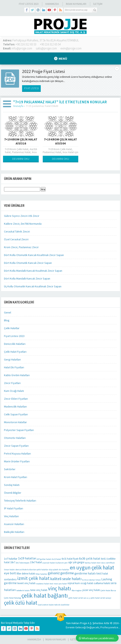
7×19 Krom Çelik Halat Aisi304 (60, 141)
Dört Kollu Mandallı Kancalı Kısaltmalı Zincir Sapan (33, 271)
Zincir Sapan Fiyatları (16, 446)
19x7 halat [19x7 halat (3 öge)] (36, 562)
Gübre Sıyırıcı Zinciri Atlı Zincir (22, 216)
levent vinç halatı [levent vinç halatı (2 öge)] (26, 583)
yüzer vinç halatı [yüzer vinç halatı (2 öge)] (91, 590)
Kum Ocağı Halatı (14, 391)
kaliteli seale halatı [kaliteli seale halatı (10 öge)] (66, 579)
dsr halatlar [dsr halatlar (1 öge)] (64, 570)
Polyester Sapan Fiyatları (19, 430)
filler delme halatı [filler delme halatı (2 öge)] (26, 574)
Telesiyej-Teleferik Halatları (20, 501)
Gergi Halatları (12, 359)
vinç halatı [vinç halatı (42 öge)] (59, 588)
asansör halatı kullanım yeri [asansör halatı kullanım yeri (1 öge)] (55, 563)
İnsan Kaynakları (76, 4)
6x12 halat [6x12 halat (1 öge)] (56, 559)
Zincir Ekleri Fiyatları (16, 399)
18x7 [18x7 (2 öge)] (13, 562)
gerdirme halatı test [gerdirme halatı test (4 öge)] (88, 573)
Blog (7, 320)
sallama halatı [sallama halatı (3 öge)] (102, 583)
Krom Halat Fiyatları (16, 477)
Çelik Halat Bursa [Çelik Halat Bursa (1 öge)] (108, 590)
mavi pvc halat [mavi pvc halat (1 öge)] (60, 584)
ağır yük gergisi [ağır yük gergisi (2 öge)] (76, 562)
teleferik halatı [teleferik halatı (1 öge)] (23, 590)
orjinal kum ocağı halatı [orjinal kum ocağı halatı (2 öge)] (80, 583)
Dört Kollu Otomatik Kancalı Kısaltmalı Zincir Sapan (34, 255)
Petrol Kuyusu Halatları (17, 454)
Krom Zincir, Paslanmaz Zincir (21, 247)
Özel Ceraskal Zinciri (16, 239)
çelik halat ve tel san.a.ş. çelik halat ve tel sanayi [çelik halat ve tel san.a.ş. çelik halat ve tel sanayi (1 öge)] (90, 598)
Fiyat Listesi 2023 (29, 4)
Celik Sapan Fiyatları (16, 414)
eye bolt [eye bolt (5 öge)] (10, 573)
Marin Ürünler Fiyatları (17, 461)
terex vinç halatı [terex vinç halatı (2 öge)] (39, 590)
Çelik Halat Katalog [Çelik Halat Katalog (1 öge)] (12, 598)
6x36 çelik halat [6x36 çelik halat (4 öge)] (90, 559)
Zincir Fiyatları (12, 383)
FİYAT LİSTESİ (31, 88)
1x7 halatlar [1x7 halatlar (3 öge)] (11, 559)
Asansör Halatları (14, 524)
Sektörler (10, 469)
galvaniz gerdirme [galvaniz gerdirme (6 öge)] (61, 573)
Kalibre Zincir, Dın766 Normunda (23, 224)
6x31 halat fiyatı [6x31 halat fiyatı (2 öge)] (70, 559)
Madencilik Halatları (15, 406)
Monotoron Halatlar (15, 422)
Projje (84, 623)
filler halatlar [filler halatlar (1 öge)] (42, 574)
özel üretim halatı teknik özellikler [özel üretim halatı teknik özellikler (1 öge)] (54, 605)
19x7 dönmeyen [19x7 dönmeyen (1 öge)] (23, 563)
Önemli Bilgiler (13, 493)
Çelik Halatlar (12, 328)
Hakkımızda (52, 4)
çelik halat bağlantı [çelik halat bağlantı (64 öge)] (45, 595)
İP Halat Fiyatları (14, 508)
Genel (8, 312)
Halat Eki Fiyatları (14, 367)
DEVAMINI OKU (21, 159)
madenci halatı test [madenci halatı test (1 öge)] (45, 584)
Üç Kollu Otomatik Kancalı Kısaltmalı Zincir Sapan (33, 286)
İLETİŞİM (98, 4)
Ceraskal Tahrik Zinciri (17, 231)
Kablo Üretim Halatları (17, 375)
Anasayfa (18, 106)
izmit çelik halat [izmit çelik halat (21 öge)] (33, 578)
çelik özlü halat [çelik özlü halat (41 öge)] (21, 603)
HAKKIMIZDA (34, 639)
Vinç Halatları (11, 516)
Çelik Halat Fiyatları (15, 352)
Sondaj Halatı (12, 485)
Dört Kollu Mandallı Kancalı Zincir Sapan (27, 278)
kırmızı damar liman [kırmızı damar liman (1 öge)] (91, 580)
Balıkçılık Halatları (14, 532)
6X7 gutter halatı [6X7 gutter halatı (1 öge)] (44, 559)
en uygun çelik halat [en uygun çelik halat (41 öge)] (92, 567)
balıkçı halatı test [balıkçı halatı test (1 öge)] (93, 563)
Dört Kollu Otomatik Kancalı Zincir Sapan (28, 263)
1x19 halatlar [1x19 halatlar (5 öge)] (27, 558)
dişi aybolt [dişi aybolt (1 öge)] (54, 570)
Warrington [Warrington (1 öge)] (77, 590)
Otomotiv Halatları (15, 438)
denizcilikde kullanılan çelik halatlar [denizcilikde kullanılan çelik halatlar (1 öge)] (32, 570)
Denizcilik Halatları (15, 344)
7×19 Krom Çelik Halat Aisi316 (21, 141)
